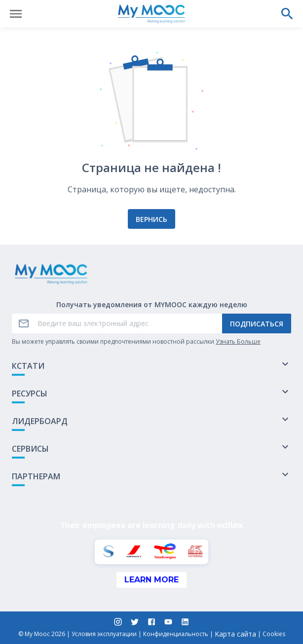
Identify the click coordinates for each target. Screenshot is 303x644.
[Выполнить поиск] (287, 14)
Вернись (151, 219)
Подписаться (257, 324)
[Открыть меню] (16, 14)
